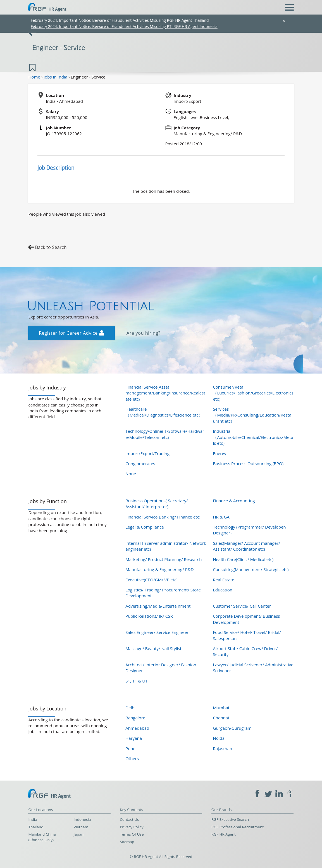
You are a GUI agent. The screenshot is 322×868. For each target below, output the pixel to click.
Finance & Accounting (234, 501)
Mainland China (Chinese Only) (42, 837)
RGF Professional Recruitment (238, 827)
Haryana (134, 738)
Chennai (221, 718)
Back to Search (51, 247)
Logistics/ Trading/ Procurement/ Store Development (163, 593)
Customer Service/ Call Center (242, 606)
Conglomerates (140, 463)
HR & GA (221, 517)
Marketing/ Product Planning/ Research (164, 559)
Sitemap (127, 842)
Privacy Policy (132, 827)
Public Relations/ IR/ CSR (149, 616)
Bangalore (135, 718)
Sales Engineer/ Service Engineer (157, 632)
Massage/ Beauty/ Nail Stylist (153, 648)
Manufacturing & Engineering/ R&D (160, 569)
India (33, 819)
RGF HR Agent (224, 834)
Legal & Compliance (145, 527)
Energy (220, 453)
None (131, 474)
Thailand (36, 827)
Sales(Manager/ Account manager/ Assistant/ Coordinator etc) (246, 546)
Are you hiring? (143, 333)
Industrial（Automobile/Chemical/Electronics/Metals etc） (253, 437)
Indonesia (82, 819)
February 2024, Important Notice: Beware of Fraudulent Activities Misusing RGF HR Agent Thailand (120, 20)
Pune (130, 748)
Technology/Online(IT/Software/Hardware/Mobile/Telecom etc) (165, 434)
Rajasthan (222, 748)
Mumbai (221, 708)
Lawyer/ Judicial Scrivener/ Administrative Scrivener (253, 668)
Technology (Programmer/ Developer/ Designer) (250, 530)
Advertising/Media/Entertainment (158, 606)
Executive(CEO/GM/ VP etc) (151, 580)
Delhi (130, 708)
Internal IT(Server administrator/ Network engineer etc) (166, 546)
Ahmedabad (137, 728)
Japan (79, 834)
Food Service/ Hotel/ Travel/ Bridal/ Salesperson (247, 635)
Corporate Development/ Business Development (246, 619)
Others (132, 758)
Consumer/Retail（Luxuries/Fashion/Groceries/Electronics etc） (253, 393)
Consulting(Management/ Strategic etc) (251, 569)
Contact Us (129, 819)
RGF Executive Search (230, 819)
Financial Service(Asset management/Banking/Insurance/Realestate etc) (165, 393)
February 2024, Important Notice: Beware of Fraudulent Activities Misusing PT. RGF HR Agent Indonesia (124, 26)
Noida (219, 738)
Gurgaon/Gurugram (232, 728)
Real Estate (224, 580)
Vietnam (81, 827)
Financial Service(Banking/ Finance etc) (163, 517)
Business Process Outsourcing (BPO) (248, 463)
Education (223, 590)
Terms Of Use (132, 834)
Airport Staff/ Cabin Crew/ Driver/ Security (245, 651)
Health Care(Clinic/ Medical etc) (243, 559)
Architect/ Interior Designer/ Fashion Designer (161, 668)
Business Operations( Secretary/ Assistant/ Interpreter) (157, 504)
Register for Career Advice (71, 333)
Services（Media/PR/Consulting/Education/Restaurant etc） (252, 415)
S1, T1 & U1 (137, 681)
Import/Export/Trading (147, 453)
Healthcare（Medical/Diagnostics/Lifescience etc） (164, 412)
